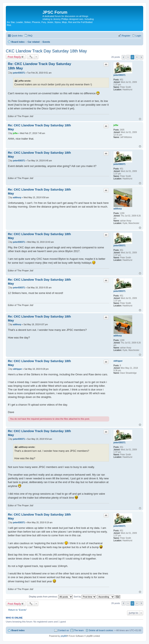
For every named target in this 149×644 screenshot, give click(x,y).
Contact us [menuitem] (64, 630)
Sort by (85, 597)
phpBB (64, 636)
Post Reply (14, 57)
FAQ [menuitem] (30, 36)
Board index (18, 630)
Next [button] (141, 57)
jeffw (116, 125)
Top (140, 119)
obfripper (118, 361)
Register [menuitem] (126, 36)
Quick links (17, 36)
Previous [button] (124, 57)
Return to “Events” (18, 610)
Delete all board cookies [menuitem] (101, 630)
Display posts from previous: (51, 597)
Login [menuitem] (138, 36)
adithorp (118, 209)
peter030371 (120, 75)
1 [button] (128, 57)
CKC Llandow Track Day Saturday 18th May (46, 51)
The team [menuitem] (79, 630)
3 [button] (137, 57)
